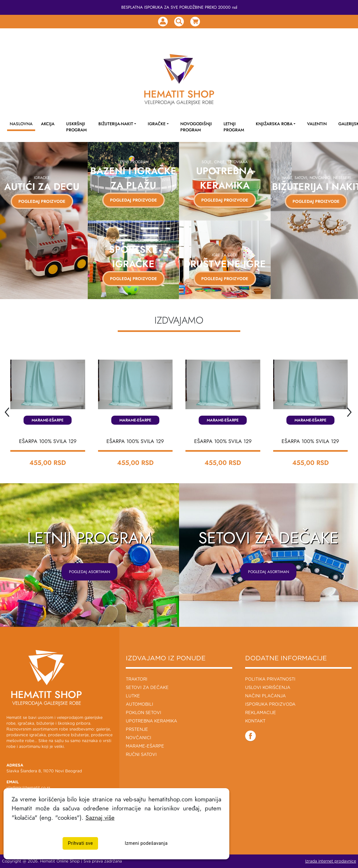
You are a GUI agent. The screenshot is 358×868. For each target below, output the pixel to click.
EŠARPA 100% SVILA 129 (48, 441)
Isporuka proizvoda (270, 705)
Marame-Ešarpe (48, 420)
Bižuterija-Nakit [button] (116, 124)
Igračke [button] (157, 124)
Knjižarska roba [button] (274, 124)
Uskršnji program (76, 127)
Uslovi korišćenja (268, 688)
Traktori (137, 679)
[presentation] (6, 410)
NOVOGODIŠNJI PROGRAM (196, 127)
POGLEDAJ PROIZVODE (39, 201)
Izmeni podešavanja (146, 843)
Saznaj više (100, 817)
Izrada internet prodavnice (331, 861)
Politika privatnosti (270, 679)
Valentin (317, 124)
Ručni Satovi (141, 755)
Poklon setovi (144, 713)
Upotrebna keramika (151, 721)
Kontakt (255, 721)
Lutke (133, 696)
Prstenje (137, 730)
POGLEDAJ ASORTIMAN (89, 572)
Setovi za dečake (147, 688)
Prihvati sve (80, 843)
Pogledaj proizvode (133, 200)
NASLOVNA (21, 124)
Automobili (139, 705)
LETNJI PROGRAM (234, 127)
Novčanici (139, 738)
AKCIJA (48, 124)
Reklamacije (261, 713)
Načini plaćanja (265, 696)
